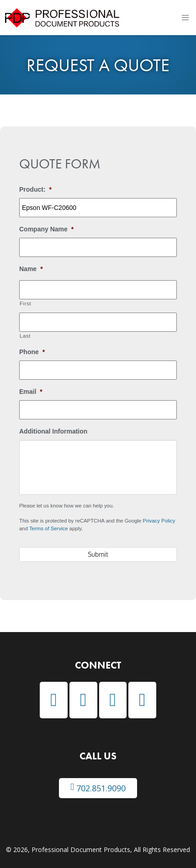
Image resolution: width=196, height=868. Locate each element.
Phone (32, 352)
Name (31, 269)
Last (25, 336)
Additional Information (53, 431)
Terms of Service (49, 528)
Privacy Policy (159, 521)
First (25, 303)
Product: (35, 189)
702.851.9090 (98, 788)
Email (31, 392)
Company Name (46, 229)
